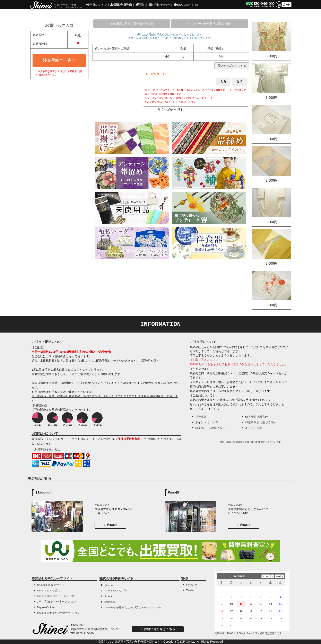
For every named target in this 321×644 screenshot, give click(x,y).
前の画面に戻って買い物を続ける (132, 24)
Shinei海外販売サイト (51, 585)
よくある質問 (254, 428)
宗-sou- (109, 585)
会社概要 (201, 417)
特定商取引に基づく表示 (261, 422)
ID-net (108, 596)
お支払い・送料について (211, 428)
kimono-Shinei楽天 (49, 591)
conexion (110, 602)
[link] (204, 443)
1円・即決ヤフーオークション (57, 602)
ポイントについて (207, 422)
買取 (140, 5)
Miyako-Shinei (46, 607)
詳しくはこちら (209, 409)
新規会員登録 (121, 5)
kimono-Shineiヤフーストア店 (56, 596)
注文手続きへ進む (59, 60)
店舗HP (110, 525)
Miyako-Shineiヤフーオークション (59, 613)
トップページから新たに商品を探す (210, 24)
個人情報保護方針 (257, 417)
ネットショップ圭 (116, 591)
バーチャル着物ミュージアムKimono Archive (133, 607)
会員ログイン (97, 5)
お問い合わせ (160, 5)
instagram (192, 585)
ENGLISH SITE (186, 5)
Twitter (190, 590)
